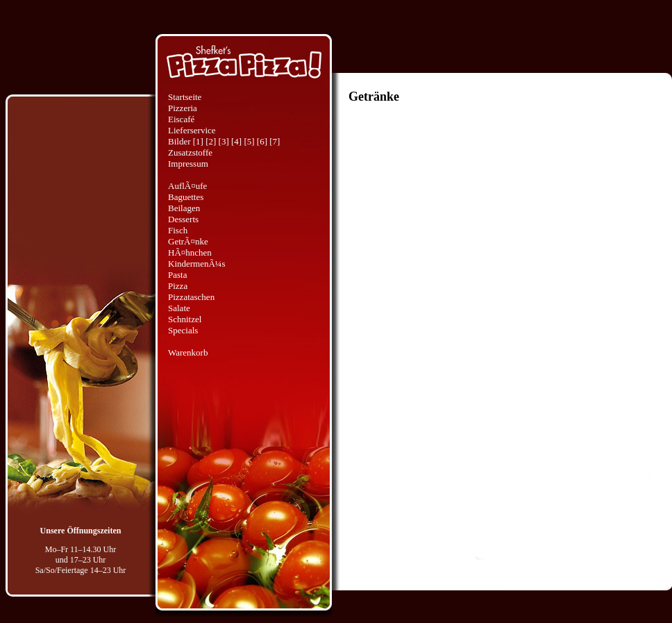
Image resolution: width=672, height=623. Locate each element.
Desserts (183, 219)
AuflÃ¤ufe (187, 186)
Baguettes (186, 197)
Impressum (188, 164)
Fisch (178, 230)
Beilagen (184, 208)
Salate (179, 308)
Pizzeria (183, 108)
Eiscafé (181, 119)
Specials (183, 330)
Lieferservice (192, 130)
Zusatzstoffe (190, 152)
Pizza (178, 286)
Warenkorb (188, 352)
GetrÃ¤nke (188, 241)
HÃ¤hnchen (190, 252)
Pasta (177, 275)
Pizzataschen (191, 297)
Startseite (185, 97)
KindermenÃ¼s (197, 264)
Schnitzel (185, 319)
